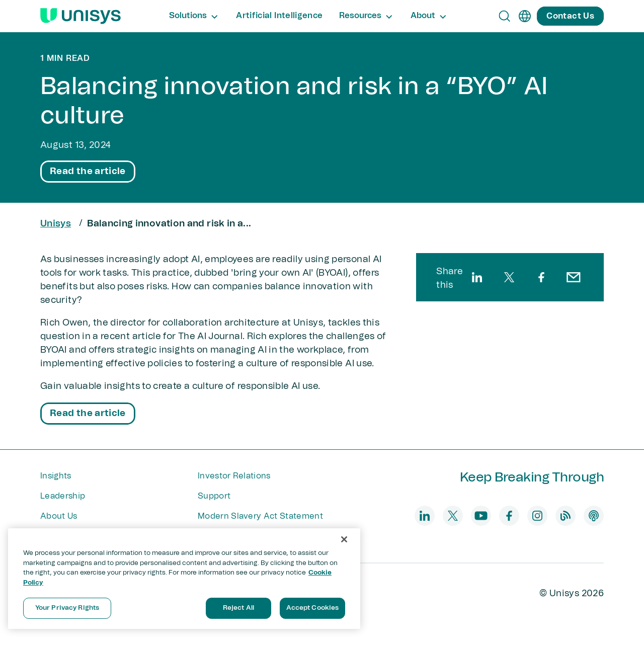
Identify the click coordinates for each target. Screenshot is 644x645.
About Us (59, 516)
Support (214, 496)
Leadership (63, 496)
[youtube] (481, 516)
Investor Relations (234, 476)
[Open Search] (505, 16)
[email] (574, 277)
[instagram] (537, 516)
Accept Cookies (313, 608)
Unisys (56, 224)
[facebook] (541, 277)
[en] (525, 16)
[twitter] (509, 277)
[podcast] (594, 516)
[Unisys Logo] (80, 16)
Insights (56, 476)
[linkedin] (477, 277)
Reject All (238, 608)
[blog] (566, 516)
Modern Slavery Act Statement (260, 516)
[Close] (344, 539)
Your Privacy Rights (67, 608)
